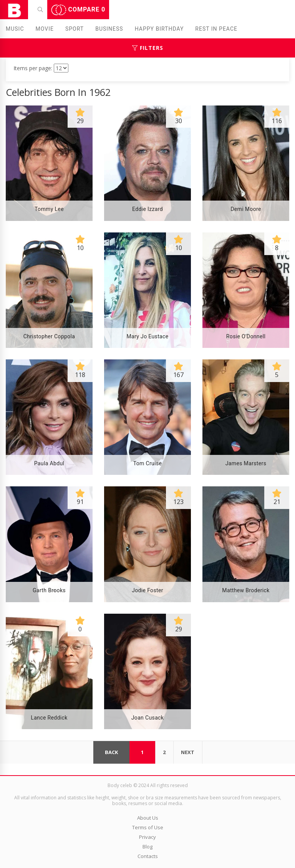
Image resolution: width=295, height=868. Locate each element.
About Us (148, 818)
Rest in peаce (216, 29)
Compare (78, 10)
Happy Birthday (159, 29)
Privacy (147, 837)
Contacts (148, 856)
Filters (148, 48)
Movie (45, 29)
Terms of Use (148, 827)
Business (109, 29)
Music (15, 29)
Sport (75, 29)
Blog (147, 847)
